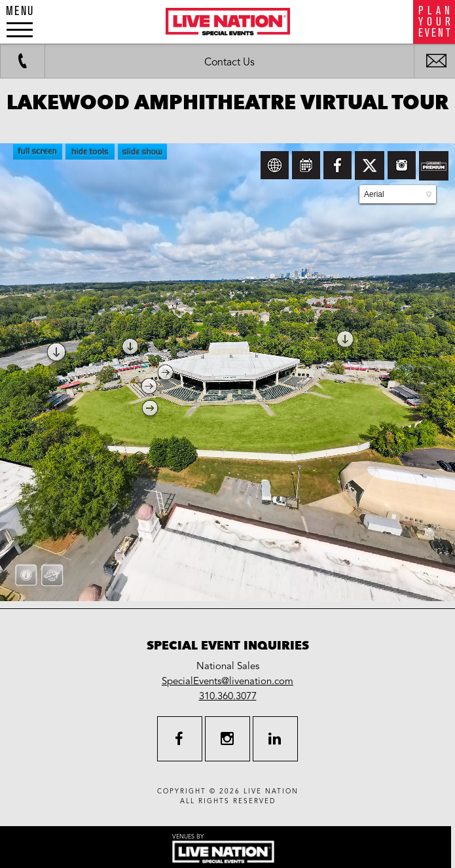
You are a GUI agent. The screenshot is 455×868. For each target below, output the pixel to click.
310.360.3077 (228, 696)
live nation (271, 791)
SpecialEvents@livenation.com (227, 681)
